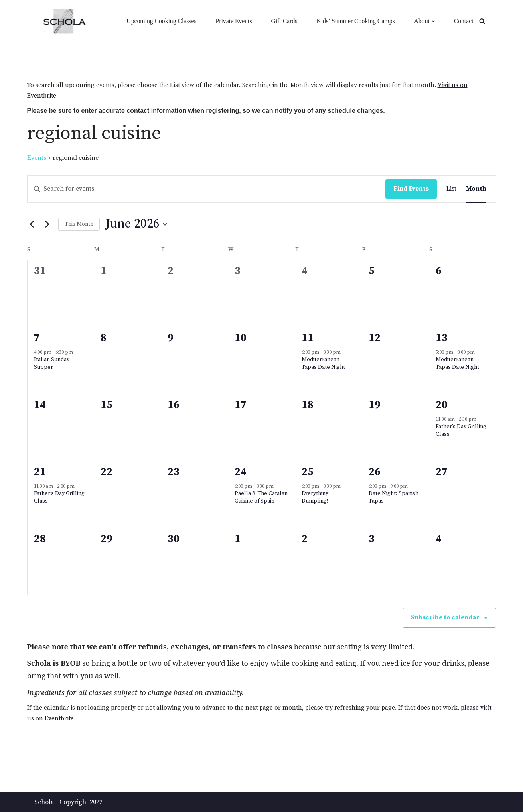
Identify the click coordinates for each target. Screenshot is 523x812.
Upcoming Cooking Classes (157, 21)
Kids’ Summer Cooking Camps (354, 21)
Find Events (411, 189)
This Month (79, 224)
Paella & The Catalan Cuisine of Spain (261, 498)
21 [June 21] (40, 472)
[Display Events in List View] (451, 189)
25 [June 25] (308, 472)
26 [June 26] (375, 472)
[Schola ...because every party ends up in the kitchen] (64, 21)
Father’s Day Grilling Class (461, 431)
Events (37, 158)
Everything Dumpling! (315, 498)
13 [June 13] (442, 338)
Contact (464, 21)
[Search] (482, 21)
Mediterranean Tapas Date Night (323, 364)
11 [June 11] (308, 338)
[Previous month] (32, 224)
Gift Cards (281, 21)
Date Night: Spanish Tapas (394, 498)
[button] (433, 21)
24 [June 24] (241, 472)
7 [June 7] (37, 338)
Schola (44, 802)
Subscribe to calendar (445, 617)
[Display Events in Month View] (476, 189)
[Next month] (47, 224)
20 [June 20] (442, 405)
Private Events (231, 21)
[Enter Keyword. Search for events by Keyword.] (206, 189)
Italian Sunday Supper (52, 364)
